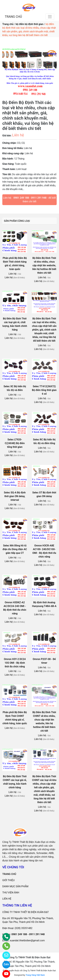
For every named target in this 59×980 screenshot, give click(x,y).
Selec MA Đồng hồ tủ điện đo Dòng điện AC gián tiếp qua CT (15, 549)
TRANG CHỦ (13, 17)
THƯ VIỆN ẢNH (11, 893)
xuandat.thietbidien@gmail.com (27, 940)
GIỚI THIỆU (8, 880)
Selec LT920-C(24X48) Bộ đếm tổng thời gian (15, 443)
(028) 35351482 (24, 928)
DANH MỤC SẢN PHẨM (15, 886)
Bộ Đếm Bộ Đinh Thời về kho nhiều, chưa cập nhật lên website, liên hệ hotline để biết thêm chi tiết (44, 265)
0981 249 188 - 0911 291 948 (30, 198)
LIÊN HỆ (7, 899)
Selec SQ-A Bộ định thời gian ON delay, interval (15, 496)
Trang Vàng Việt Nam (35, 975)
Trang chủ (8, 24)
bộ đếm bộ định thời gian (30, 24)
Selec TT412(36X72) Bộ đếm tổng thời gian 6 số (44, 390)
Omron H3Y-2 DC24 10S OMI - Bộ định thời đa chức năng (15, 663)
